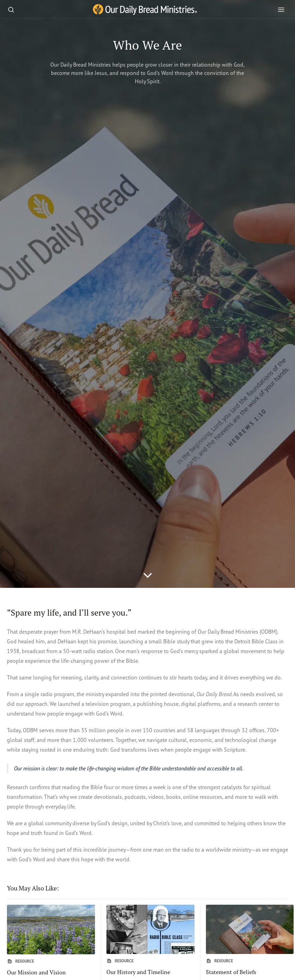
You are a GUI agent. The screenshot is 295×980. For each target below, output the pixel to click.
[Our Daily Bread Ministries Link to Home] (145, 10)
